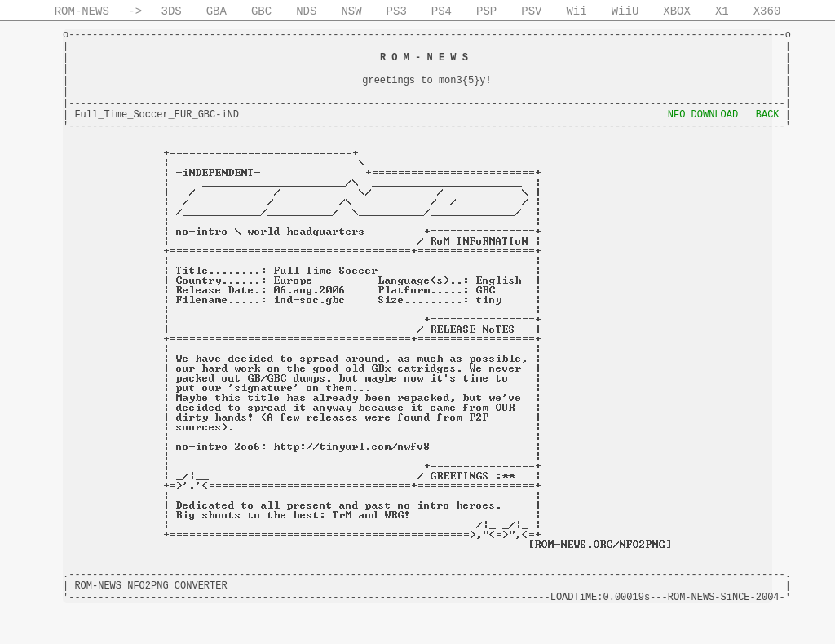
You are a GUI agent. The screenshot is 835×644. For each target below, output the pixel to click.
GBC (261, 11)
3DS (172, 11)
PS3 (397, 11)
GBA (216, 11)
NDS (306, 11)
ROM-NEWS (82, 11)
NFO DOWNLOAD (703, 115)
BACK (768, 115)
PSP (486, 11)
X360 (767, 11)
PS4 (442, 11)
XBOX (677, 11)
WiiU (625, 11)
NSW (351, 11)
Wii (576, 11)
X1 (722, 11)
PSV (531, 11)
